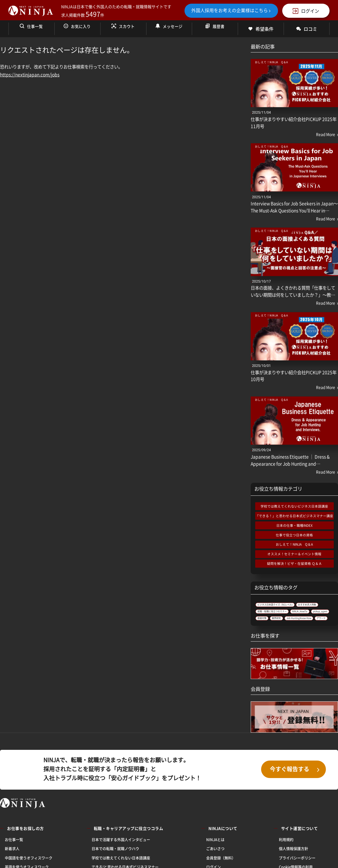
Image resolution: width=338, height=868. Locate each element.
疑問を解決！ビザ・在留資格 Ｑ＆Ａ (294, 563)
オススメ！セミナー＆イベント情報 (294, 554)
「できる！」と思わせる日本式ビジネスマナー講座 (294, 516)
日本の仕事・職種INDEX (294, 525)
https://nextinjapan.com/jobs (30, 74)
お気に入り (77, 29)
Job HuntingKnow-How (279, 650)
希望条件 (261, 29)
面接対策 (266, 641)
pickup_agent (303, 632)
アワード (314, 650)
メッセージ (169, 29)
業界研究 (288, 641)
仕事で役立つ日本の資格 (294, 535)
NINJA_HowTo (271, 632)
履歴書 (215, 29)
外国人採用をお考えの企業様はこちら (231, 10)
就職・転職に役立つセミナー (284, 623)
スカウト (123, 29)
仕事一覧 (31, 29)
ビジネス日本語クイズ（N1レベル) (289, 605)
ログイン (306, 11)
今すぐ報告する (295, 802)
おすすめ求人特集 (274, 614)
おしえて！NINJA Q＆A (294, 544)
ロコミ (307, 29)
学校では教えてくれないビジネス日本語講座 (294, 506)
